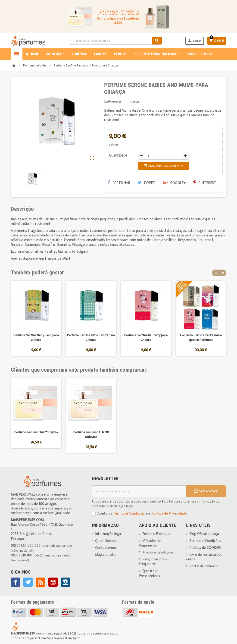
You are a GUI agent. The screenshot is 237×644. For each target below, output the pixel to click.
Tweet (146, 183)
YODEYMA (79, 54)
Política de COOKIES (205, 548)
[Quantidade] (163, 156)
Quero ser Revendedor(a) (150, 573)
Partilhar (119, 183)
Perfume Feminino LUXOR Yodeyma (91, 435)
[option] (36, 318)
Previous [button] (215, 273)
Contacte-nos (106, 548)
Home (32, 54)
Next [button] (223, 273)
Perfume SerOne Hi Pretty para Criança (146, 338)
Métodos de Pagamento (150, 543)
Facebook (16, 582)
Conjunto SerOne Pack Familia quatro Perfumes (201, 338)
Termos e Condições (129, 514)
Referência (113, 102)
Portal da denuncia (204, 566)
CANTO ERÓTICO (199, 54)
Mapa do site (105, 555)
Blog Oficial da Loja (204, 534)
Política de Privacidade (169, 514)
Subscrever (206, 491)
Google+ (174, 183)
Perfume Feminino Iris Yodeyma (36, 432)
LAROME (101, 54)
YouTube (53, 582)
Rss (41, 582)
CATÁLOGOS (55, 54)
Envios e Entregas (156, 534)
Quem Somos (106, 541)
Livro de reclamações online (204, 557)
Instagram (65, 582)
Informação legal (108, 534)
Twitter (28, 582)
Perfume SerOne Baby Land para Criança (36, 338)
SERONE (120, 54)
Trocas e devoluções (158, 552)
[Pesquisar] (115, 41)
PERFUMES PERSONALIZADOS (157, 54)
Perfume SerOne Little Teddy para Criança (91, 338)
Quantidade (118, 156)
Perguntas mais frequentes (153, 562)
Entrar (194, 41)
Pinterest (205, 183)
